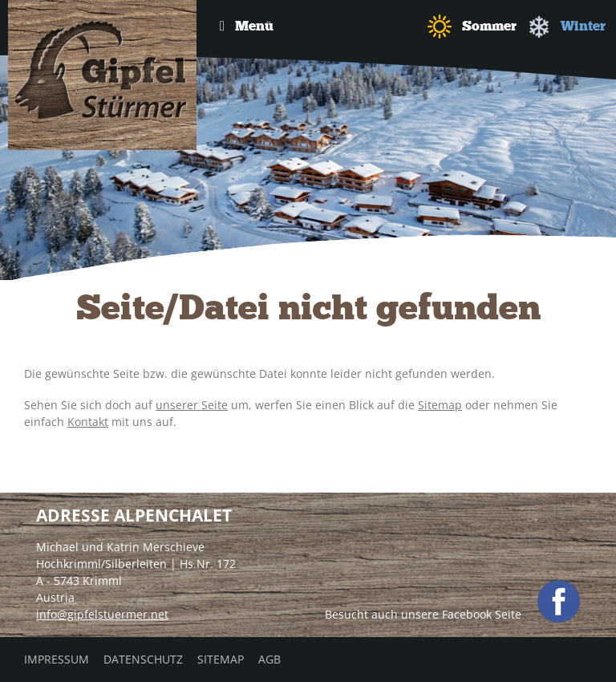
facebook (559, 601)
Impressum (57, 659)
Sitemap (440, 405)
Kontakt (88, 422)
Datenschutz (143, 659)
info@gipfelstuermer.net (102, 614)
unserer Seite (192, 405)
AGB (269, 659)
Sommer (472, 26)
